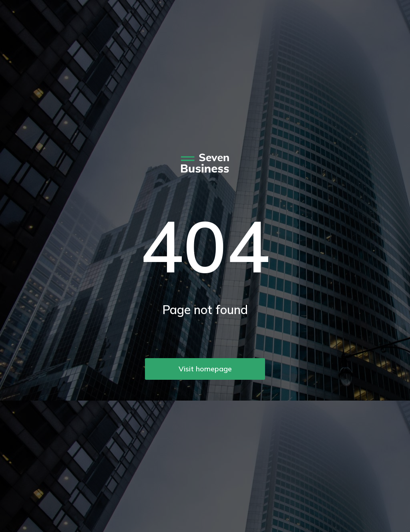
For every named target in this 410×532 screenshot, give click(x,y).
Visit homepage (205, 369)
